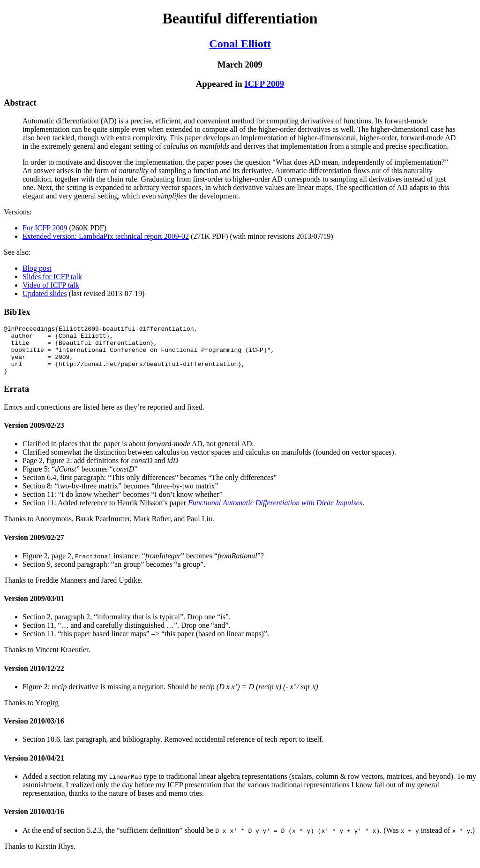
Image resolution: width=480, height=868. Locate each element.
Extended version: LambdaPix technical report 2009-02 (106, 236)
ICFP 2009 (264, 84)
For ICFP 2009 (45, 228)
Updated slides (45, 293)
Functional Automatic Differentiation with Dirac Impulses (275, 513)
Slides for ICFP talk (52, 277)
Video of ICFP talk (51, 285)
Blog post (37, 268)
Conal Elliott (240, 44)
